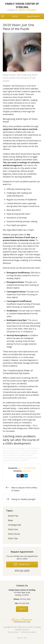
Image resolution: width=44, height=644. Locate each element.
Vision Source (14, 534)
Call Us (15, 16)
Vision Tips (26, 471)
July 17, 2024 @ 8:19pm (27, 468)
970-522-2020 (25, 599)
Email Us (22, 609)
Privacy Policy (13, 632)
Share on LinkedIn (26, 476)
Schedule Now (22, 564)
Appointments (33, 16)
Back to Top (22, 638)
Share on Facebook (18, 476)
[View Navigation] (4, 16)
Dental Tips (13, 516)
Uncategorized (14, 525)
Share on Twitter (22, 476)
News (10, 520)
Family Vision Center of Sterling (29, 627)
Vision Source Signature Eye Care (22, 620)
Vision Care (13, 529)
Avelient (33, 632)
